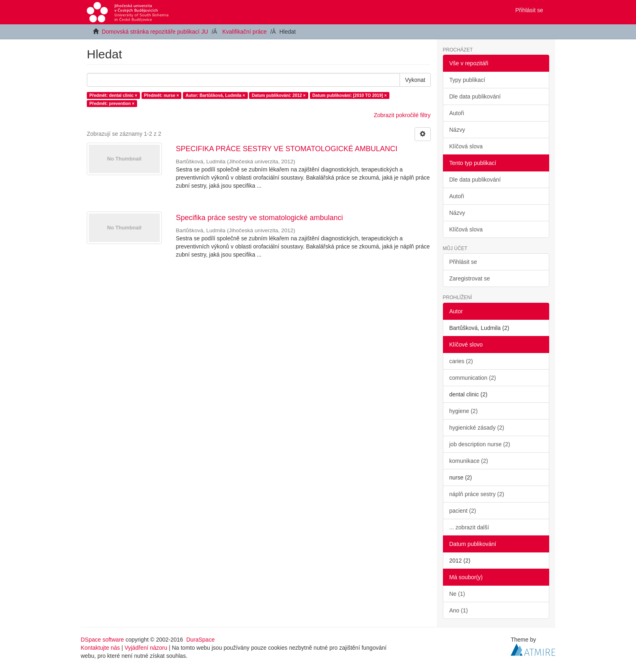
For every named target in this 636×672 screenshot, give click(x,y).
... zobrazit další (469, 527)
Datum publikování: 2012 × (279, 95)
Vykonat (415, 80)
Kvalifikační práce (245, 32)
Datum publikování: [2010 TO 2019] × (349, 95)
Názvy (457, 130)
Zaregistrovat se (470, 278)
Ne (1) (457, 594)
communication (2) (473, 378)
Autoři (457, 113)
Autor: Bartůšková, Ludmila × (216, 95)
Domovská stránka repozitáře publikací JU (155, 32)
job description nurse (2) (480, 444)
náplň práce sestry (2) (477, 494)
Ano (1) (459, 610)
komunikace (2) (469, 461)
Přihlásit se (463, 262)
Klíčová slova (466, 146)
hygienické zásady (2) (477, 428)
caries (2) (461, 361)
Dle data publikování (475, 96)
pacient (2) (463, 511)
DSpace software (102, 640)
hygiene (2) (464, 411)
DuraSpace (200, 640)
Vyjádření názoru (146, 648)
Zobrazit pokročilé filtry (402, 115)
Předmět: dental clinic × (113, 95)
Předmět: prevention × (112, 103)
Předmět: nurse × (161, 95)
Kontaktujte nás (100, 648)
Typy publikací (467, 80)
